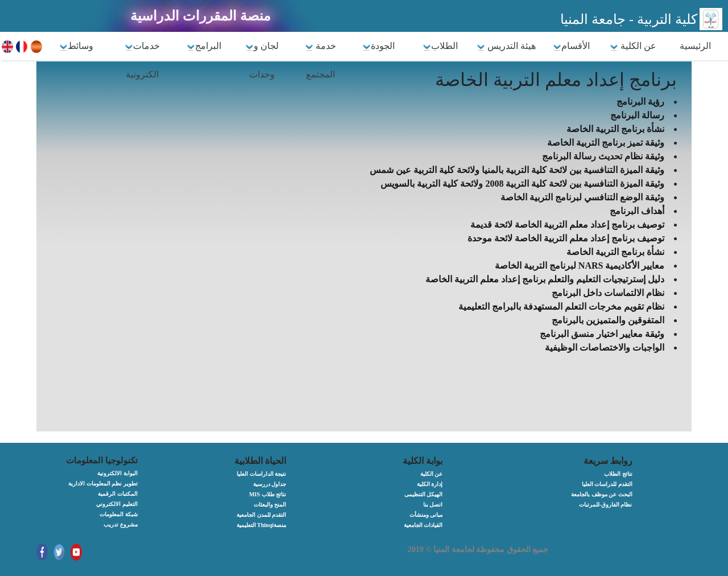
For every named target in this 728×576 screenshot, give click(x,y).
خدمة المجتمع (320, 60)
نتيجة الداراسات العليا (261, 474)
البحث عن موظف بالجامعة (602, 494)
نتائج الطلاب (618, 474)
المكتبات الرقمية (118, 494)
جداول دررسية (270, 484)
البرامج (204, 46)
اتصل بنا (433, 505)
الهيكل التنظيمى (424, 494)
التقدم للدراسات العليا (607, 484)
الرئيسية (695, 46)
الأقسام (571, 46)
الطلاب (440, 46)
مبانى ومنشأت (426, 515)
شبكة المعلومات (119, 514)
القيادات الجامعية (423, 525)
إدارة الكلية (430, 484)
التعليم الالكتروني (117, 504)
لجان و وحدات (262, 60)
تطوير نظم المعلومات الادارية (103, 484)
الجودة (379, 46)
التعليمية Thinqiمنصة (261, 525)
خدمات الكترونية (142, 60)
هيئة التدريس (506, 46)
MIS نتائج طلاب (268, 494)
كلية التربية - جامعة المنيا (629, 19)
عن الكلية (633, 46)
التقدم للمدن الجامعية (261, 515)
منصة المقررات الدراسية (200, 16)
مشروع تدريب (121, 524)
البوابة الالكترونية (117, 473)
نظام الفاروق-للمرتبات (606, 505)
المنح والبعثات (270, 505)
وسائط (76, 46)
